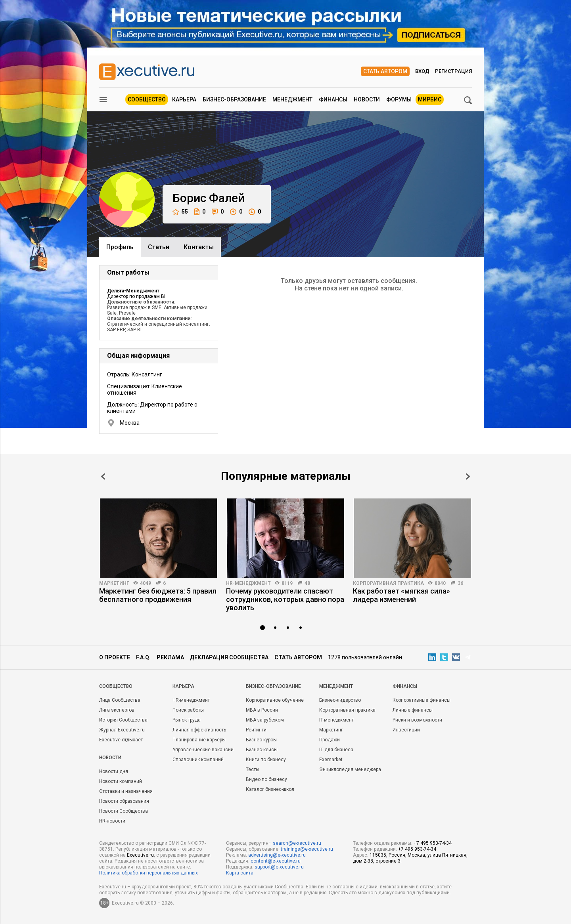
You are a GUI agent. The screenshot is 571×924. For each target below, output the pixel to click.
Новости (367, 99)
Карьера (184, 99)
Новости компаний (121, 781)
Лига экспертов (117, 710)
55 (180, 212)
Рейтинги (256, 730)
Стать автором (385, 71)
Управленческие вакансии (203, 750)
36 (460, 583)
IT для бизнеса (336, 750)
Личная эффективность (199, 730)
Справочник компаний (198, 760)
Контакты (199, 247)
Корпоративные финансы (422, 700)
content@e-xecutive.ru (276, 861)
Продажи (330, 740)
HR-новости (112, 821)
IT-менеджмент (336, 720)
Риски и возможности (417, 720)
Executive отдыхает (121, 740)
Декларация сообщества (229, 657)
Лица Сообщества (120, 700)
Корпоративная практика (388, 583)
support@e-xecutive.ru (279, 867)
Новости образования (124, 801)
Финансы (333, 99)
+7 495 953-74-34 (433, 843)
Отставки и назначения (126, 791)
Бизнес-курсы (261, 740)
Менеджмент (292, 99)
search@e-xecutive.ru (297, 843)
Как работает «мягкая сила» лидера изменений (401, 595)
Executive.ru (140, 855)
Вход (422, 71)
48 (307, 583)
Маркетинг (114, 583)
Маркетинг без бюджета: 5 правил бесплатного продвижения (158, 595)
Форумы (399, 99)
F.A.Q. (143, 657)
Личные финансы (413, 710)
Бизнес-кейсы (262, 750)
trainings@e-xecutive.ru (307, 849)
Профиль (120, 247)
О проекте (115, 657)
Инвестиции (406, 730)
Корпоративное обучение (275, 700)
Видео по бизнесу (266, 779)
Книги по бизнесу (266, 760)
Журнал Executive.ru (122, 730)
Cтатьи (159, 247)
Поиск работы (188, 710)
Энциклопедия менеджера (350, 769)
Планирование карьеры (199, 740)
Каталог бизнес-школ (270, 789)
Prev (103, 476)
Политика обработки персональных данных (148, 873)
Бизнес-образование (234, 99)
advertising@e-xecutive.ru (277, 855)
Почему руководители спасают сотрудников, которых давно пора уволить (285, 599)
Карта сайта (240, 873)
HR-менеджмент (248, 583)
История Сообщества (123, 720)
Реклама (170, 657)
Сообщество (147, 99)
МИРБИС (430, 99)
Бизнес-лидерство (340, 700)
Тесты (253, 769)
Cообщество (116, 686)
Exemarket (331, 760)
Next (468, 476)
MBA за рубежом (265, 720)
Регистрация (453, 71)
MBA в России (262, 710)
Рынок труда (187, 720)
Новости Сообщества (124, 811)
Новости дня (114, 771)
